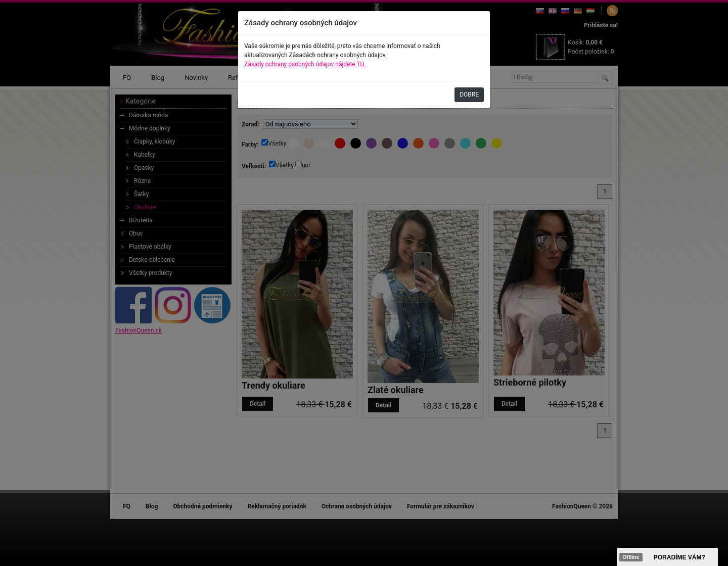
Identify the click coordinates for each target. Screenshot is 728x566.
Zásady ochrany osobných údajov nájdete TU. (305, 64)
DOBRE (469, 95)
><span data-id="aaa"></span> (667, 557)
